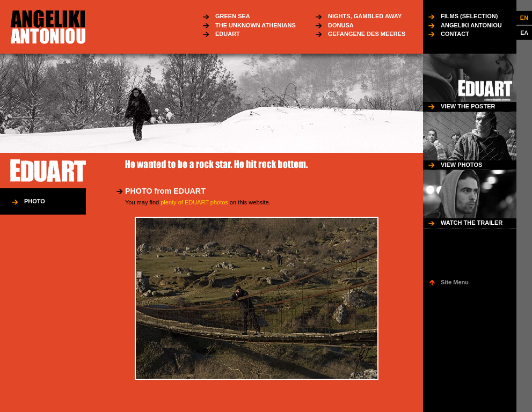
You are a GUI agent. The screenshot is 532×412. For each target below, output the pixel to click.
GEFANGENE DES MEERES (367, 34)
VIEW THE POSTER (468, 106)
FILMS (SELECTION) (469, 16)
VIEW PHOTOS (461, 165)
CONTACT (455, 34)
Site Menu (455, 282)
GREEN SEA (233, 16)
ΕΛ (524, 33)
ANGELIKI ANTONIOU (471, 25)
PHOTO (35, 201)
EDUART (228, 34)
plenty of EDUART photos (194, 202)
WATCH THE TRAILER (472, 223)
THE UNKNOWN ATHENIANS (256, 25)
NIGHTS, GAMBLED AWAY (365, 16)
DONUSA (341, 25)
